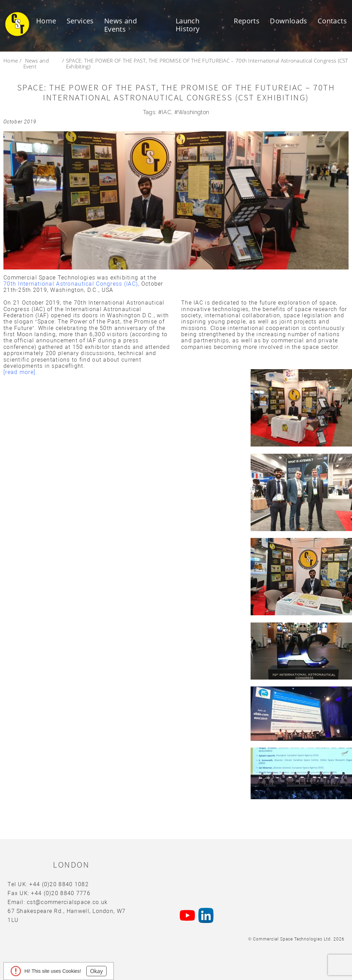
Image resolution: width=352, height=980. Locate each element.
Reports (247, 21)
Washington (194, 112)
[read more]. (21, 372)
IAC (167, 112)
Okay (96, 971)
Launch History (188, 25)
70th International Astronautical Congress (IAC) (71, 284)
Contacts (332, 21)
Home (46, 21)
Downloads (289, 21)
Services (80, 21)
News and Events (120, 25)
